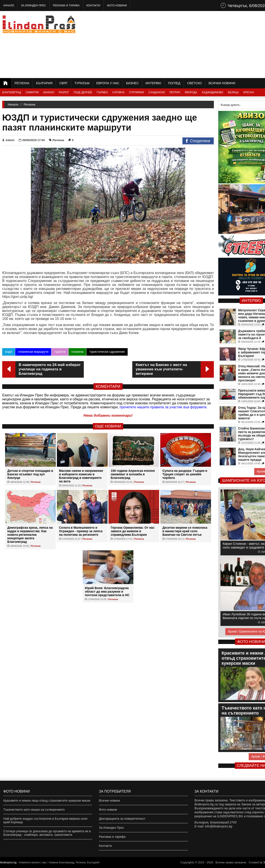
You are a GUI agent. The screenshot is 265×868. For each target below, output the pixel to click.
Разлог (64, 92)
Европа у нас (108, 83)
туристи (60, 352)
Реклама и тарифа (66, 6)
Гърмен (102, 92)
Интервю (153, 83)
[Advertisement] (197, 44)
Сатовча (119, 92)
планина (77, 352)
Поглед (174, 83)
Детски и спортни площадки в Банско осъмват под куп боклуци (30, 474)
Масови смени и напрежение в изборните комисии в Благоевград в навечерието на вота (81, 476)
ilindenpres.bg (8, 862)
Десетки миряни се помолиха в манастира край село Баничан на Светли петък (185, 531)
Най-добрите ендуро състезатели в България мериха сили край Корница (45, 820)
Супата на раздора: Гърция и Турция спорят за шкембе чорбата (185, 474)
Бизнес (132, 83)
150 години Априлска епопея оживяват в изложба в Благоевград (133, 474)
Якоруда (191, 92)
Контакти (93, 6)
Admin (8, 140)
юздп (9, 352)
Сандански (157, 92)
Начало (9, 6)
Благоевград (12, 92)
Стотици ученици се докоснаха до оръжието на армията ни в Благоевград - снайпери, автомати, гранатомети (47, 833)
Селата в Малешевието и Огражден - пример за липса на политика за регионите (81, 531)
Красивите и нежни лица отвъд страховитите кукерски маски (47, 801)
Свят (63, 83)
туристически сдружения (107, 352)
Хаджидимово (212, 92)
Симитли (32, 92)
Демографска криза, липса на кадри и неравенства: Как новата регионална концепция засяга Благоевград (30, 535)
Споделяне (198, 141)
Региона (22, 83)
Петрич (175, 92)
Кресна (249, 92)
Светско (194, 83)
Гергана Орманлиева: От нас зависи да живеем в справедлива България (133, 531)
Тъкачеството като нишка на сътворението (34, 810)
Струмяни (137, 92)
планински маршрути (33, 352)
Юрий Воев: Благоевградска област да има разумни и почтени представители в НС (107, 592)
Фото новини (117, 6)
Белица (233, 92)
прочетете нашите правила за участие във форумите (163, 407)
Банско (49, 92)
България (44, 83)
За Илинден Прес (34, 6)
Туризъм (82, 83)
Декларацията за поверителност (122, 819)
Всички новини (222, 83)
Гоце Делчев (83, 92)
